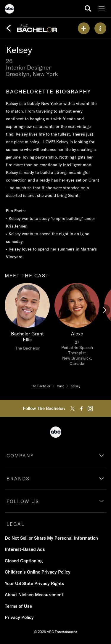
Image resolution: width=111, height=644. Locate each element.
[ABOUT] (100, 28)
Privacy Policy (19, 617)
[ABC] (9, 10)
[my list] (84, 28)
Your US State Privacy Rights (34, 583)
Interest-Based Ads (25, 549)
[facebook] (81, 409)
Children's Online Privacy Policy (38, 572)
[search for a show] (88, 9)
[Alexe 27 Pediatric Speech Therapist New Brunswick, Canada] (77, 326)
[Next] (104, 310)
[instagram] (90, 409)
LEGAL (16, 524)
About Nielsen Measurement (34, 595)
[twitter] (73, 409)
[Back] (9, 28)
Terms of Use (18, 606)
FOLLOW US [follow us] (23, 501)
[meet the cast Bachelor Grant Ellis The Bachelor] (27, 318)
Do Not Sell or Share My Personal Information (51, 538)
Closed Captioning (24, 561)
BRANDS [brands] (18, 479)
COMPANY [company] (20, 456)
